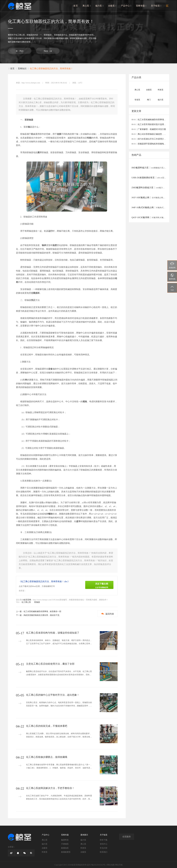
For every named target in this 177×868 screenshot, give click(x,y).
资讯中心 (104, 844)
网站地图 (111, 865)
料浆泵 (45, 852)
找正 (33, 300)
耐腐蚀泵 (65, 848)
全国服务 (127, 837)
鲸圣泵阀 (27, 600)
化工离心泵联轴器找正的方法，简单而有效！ (51, 69)
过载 (33, 293)
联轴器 (30, 35)
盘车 (78, 521)
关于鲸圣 (156, 6)
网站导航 (119, 865)
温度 (55, 245)
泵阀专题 (141, 6)
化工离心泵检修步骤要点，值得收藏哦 (47, 757)
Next (43, 51)
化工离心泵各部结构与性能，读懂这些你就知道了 (53, 633)
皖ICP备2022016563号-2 (97, 865)
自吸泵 (113, 6)
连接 (59, 134)
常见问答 (104, 848)
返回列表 (107, 614)
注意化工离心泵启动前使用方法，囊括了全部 (50, 664)
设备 (50, 369)
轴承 (44, 245)
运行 (50, 231)
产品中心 (127, 6)
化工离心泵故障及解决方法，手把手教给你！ (50, 788)
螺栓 (50, 514)
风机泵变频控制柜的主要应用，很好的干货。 (42, 615)
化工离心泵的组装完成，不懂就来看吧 (47, 726)
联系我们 (104, 852)
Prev (18, 51)
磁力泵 (100, 6)
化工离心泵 (20, 35)
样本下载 (104, 840)
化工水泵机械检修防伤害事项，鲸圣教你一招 (42, 611)
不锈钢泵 (65, 844)
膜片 (40, 152)
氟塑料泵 (65, 840)
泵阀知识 (22, 69)
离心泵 (88, 6)
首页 (77, 6)
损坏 (37, 293)
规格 (85, 402)
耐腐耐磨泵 (66, 852)
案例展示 (84, 835)
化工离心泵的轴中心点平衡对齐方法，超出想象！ (53, 695)
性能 (89, 138)
